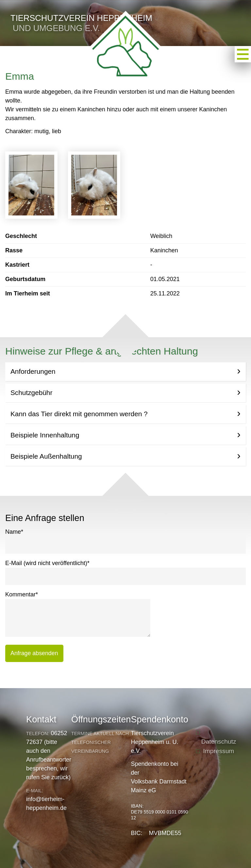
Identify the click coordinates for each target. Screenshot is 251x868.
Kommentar (22, 594)
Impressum (218, 751)
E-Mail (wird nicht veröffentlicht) (47, 563)
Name (14, 531)
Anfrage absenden (34, 653)
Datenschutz (219, 742)
